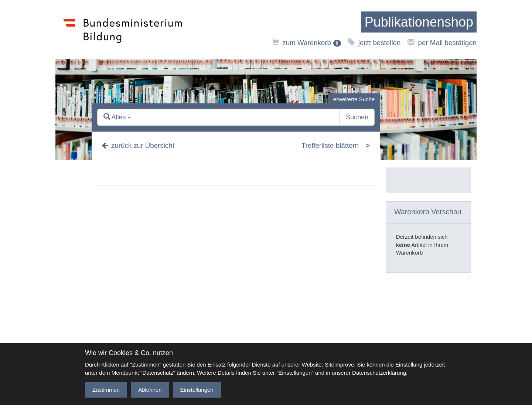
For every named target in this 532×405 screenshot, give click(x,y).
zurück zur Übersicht (138, 145)
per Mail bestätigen (442, 43)
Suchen (357, 118)
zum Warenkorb (306, 43)
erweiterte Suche (354, 99)
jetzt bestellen (374, 43)
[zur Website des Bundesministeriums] (123, 30)
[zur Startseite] (419, 22)
